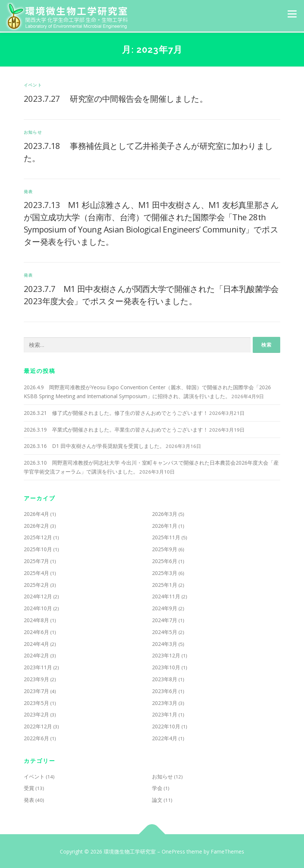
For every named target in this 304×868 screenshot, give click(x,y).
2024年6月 (36, 631)
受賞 (29, 787)
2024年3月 (165, 643)
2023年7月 (36, 690)
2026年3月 (165, 513)
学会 (157, 787)
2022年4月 (165, 737)
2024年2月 (36, 655)
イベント (33, 84)
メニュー (292, 14)
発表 (28, 190)
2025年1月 (165, 584)
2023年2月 (36, 714)
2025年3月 (165, 572)
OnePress (173, 851)
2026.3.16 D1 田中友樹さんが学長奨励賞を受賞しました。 (94, 445)
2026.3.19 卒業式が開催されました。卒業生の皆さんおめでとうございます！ (116, 428)
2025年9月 (165, 548)
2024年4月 (36, 643)
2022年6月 (36, 737)
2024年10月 (38, 607)
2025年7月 (36, 560)
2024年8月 (36, 619)
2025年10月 (38, 548)
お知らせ (33, 131)
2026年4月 (36, 513)
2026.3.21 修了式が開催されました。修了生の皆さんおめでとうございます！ (116, 412)
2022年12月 (38, 726)
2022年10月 (166, 726)
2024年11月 (166, 596)
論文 (157, 799)
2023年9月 (36, 678)
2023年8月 (165, 678)
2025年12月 (38, 537)
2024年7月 (165, 619)
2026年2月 (36, 525)
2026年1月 (165, 525)
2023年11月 (38, 667)
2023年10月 (166, 667)
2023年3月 (165, 702)
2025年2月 (36, 584)
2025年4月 (36, 572)
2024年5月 (165, 631)
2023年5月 (36, 702)
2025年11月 (166, 537)
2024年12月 (38, 596)
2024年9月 (165, 607)
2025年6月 (165, 560)
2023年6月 (165, 690)
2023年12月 (166, 655)
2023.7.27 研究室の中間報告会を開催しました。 (116, 97)
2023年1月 (165, 714)
